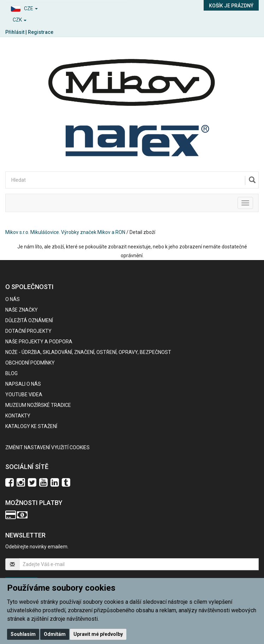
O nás (13, 299)
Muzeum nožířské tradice (38, 405)
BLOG (11, 373)
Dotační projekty (28, 331)
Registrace (41, 32)
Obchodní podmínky (30, 363)
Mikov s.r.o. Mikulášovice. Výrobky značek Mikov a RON (65, 232)
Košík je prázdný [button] (231, 6)
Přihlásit (15, 32)
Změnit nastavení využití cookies (47, 447)
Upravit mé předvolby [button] (98, 634)
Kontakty (18, 416)
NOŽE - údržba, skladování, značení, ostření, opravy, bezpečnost (88, 352)
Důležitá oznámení (29, 320)
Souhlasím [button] (23, 634)
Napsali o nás (23, 384)
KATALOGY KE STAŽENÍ (31, 426)
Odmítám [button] (55, 634)
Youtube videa (24, 395)
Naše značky (22, 310)
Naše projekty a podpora (39, 342)
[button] (66, 8)
